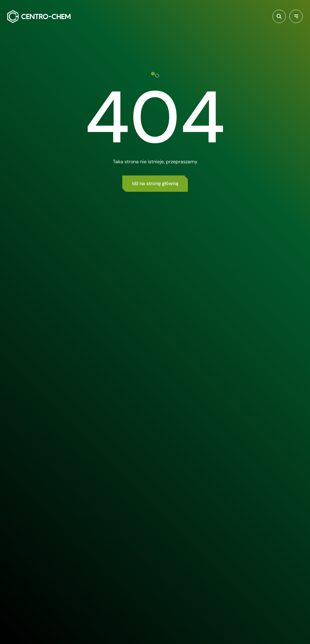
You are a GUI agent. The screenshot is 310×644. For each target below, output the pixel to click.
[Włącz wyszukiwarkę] (279, 16)
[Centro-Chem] (39, 17)
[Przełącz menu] (296, 16)
